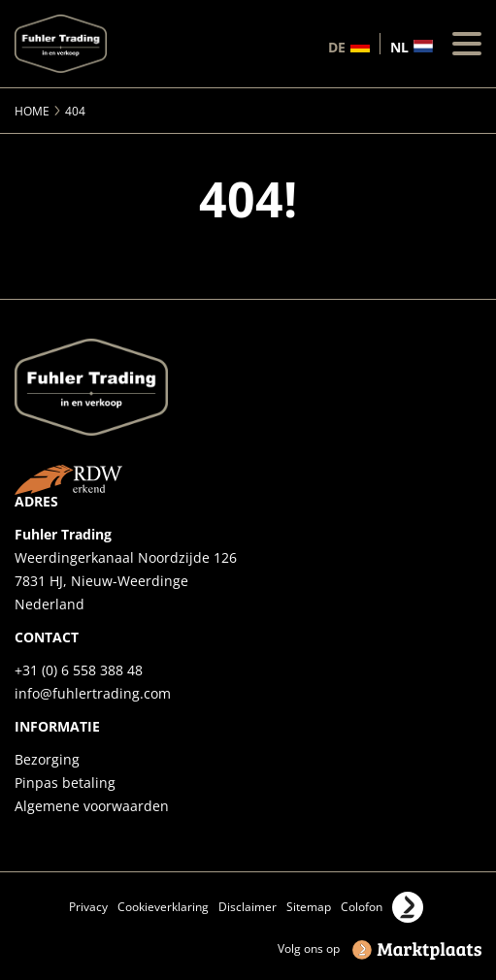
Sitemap (309, 907)
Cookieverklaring (163, 907)
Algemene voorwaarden (92, 806)
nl (399, 46)
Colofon (362, 907)
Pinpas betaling (65, 783)
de (337, 46)
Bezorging (47, 759)
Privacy (88, 907)
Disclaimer (248, 907)
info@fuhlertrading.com (93, 693)
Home (32, 111)
